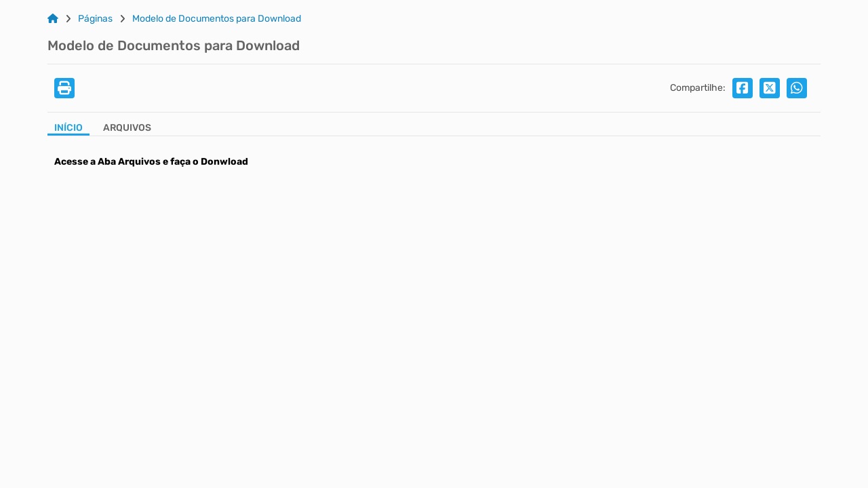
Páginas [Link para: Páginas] (95, 19)
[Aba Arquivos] (127, 129)
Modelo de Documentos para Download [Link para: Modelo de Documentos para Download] (217, 19)
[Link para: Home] (53, 19)
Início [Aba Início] (68, 128)
